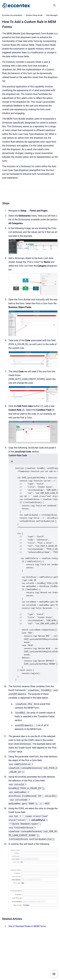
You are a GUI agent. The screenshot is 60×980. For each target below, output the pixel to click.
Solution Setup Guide (34, 15)
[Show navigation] (54, 974)
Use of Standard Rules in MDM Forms (27, 926)
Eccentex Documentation (12, 15)
